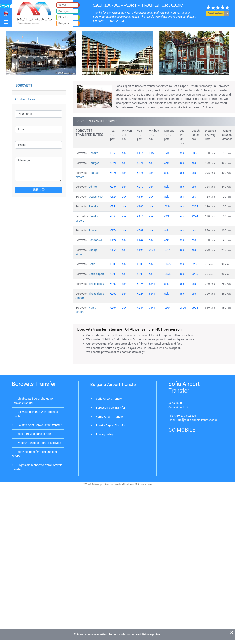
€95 (113, 153)
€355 (195, 153)
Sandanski (95, 240)
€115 (140, 153)
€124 (113, 197)
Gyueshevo (96, 197)
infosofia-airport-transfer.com (197, 420)
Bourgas (94, 163)
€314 (167, 250)
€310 (140, 187)
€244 (140, 308)
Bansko (94, 153)
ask (124, 153)
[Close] (232, 633)
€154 (140, 197)
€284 (113, 187)
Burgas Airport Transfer (110, 408)
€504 (167, 308)
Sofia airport (97, 274)
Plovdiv (93, 206)
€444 (152, 308)
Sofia (92, 264)
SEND (39, 190)
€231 (167, 153)
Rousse (93, 230)
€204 (113, 308)
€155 (152, 153)
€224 (140, 284)
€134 (167, 216)
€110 (140, 216)
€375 (140, 163)
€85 (113, 216)
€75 (113, 206)
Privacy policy (104, 434)
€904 (195, 308)
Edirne (93, 187)
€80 (139, 264)
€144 (140, 240)
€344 (152, 284)
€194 (140, 250)
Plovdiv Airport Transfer (111, 425)
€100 (140, 206)
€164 (113, 250)
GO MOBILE (182, 430)
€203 (140, 230)
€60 (113, 264)
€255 (195, 264)
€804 (183, 308)
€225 (113, 163)
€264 (195, 206)
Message (39, 169)
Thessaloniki (97, 284)
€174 (113, 230)
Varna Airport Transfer (110, 417)
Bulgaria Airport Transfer (114, 384)
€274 (195, 216)
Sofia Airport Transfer (109, 399)
